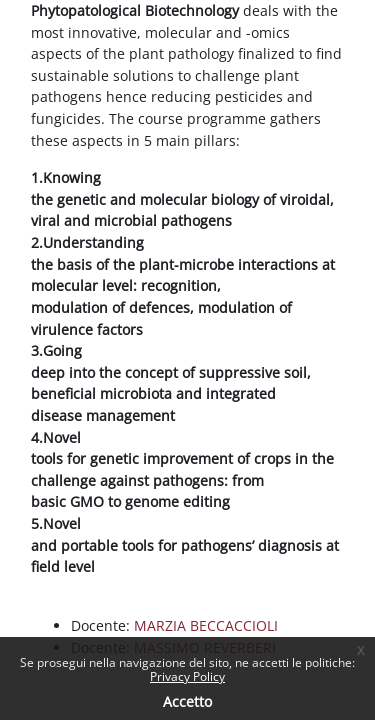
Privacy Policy (187, 676)
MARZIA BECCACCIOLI (206, 625)
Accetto (187, 701)
